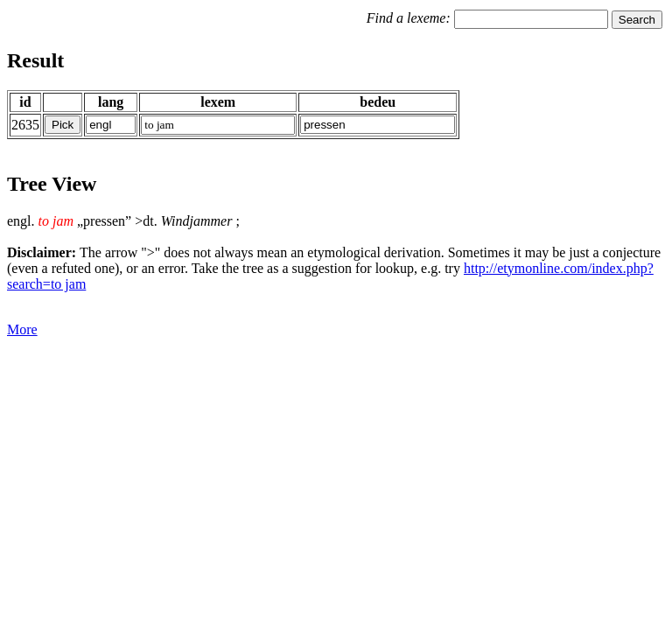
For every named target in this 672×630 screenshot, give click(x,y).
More (22, 329)
